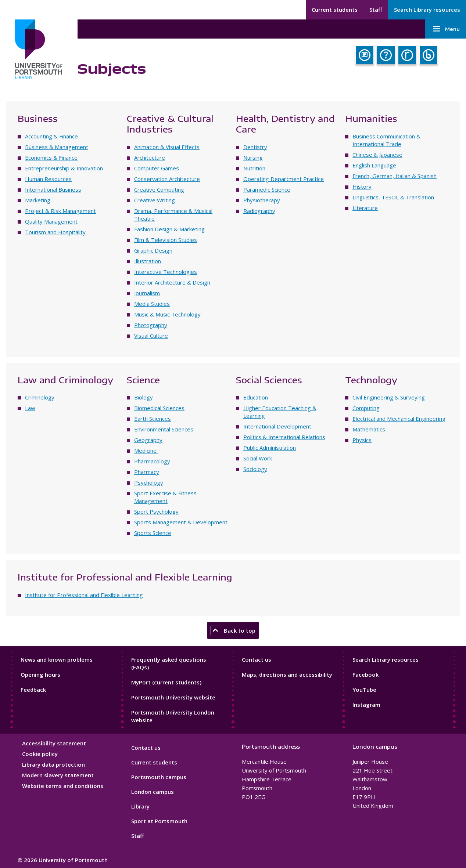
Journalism (147, 293)
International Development (277, 426)
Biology (144, 397)
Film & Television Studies (166, 240)
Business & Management (57, 147)
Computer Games (157, 168)
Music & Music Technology (167, 314)
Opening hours (40, 674)
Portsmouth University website (173, 697)
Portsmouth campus (159, 777)
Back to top (233, 630)
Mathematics (369, 429)
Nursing (253, 158)
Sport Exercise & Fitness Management (165, 497)
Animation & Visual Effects (167, 147)
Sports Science (153, 533)
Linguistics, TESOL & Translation (393, 197)
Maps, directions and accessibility (287, 674)
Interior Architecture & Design (172, 282)
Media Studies (152, 304)
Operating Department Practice (284, 179)
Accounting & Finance (51, 136)
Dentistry (255, 147)
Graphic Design (153, 250)
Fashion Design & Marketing (169, 229)
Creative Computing (159, 189)
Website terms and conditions (63, 786)
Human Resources (48, 179)
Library (140, 806)
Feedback (33, 690)
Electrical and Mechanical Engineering (399, 419)
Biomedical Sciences (159, 408)
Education (256, 397)
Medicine (146, 451)
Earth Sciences (153, 419)
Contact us (257, 659)
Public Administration (270, 448)
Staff (376, 10)
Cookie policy (40, 754)
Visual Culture (151, 336)
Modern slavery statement (58, 775)
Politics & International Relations (284, 437)
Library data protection (53, 764)
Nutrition (254, 168)
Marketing (38, 200)
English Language (374, 165)
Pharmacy (147, 472)
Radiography (259, 211)
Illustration (148, 261)
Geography (148, 440)
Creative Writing (155, 200)
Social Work (258, 458)
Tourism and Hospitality (55, 232)
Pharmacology (152, 461)
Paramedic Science (267, 189)
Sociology (255, 469)
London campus (153, 792)
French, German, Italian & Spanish (395, 176)
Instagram (366, 705)
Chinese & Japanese (377, 155)
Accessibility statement (54, 743)
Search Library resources (427, 10)
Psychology (149, 482)
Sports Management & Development (181, 522)
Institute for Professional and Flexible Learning (84, 595)
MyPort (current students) (166, 682)
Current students (335, 10)
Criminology (40, 397)
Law (30, 408)
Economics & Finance (51, 158)
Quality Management (51, 221)
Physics (362, 440)
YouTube (364, 690)
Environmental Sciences (164, 429)
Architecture (150, 158)
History (362, 187)
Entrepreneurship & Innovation (64, 168)
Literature (365, 208)
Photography (151, 325)
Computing (366, 408)
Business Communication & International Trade (386, 140)
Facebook (365, 674)
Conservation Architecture (167, 179)
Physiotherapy (262, 200)
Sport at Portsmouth (159, 821)
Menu (445, 29)
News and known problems (57, 659)
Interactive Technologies (166, 272)
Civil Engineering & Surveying (389, 397)
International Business (53, 189)
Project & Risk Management (60, 211)
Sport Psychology (156, 511)
